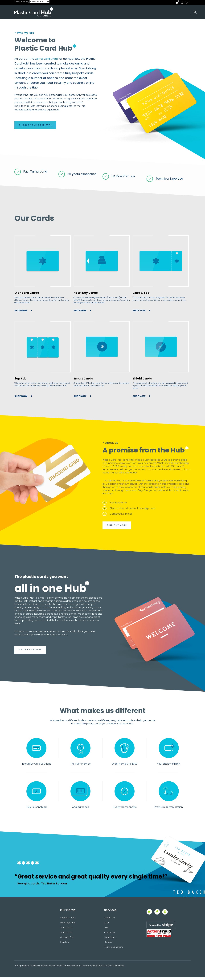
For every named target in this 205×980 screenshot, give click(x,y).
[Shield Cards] (161, 347)
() (178, 1)
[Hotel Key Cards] (102, 262)
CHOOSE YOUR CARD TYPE (36, 125)
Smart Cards (83, 379)
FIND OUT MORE (117, 526)
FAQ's (107, 925)
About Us (51, 24)
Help (156, 24)
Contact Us (110, 935)
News (135, 24)
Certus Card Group (49, 59)
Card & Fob (141, 294)
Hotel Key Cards (85, 294)
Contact (179, 24)
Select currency (22, 2)
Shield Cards (142, 379)
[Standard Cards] (43, 262)
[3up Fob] (43, 347)
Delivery (108, 945)
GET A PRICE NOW (31, 652)
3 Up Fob (65, 945)
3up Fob (20, 379)
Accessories (108, 24)
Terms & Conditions (114, 950)
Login (187, 2)
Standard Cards (27, 294)
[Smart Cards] (102, 347)
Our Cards (77, 24)
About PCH (110, 920)
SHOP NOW (21, 309)
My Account (110, 940)
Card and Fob (67, 940)
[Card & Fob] (161, 262)
